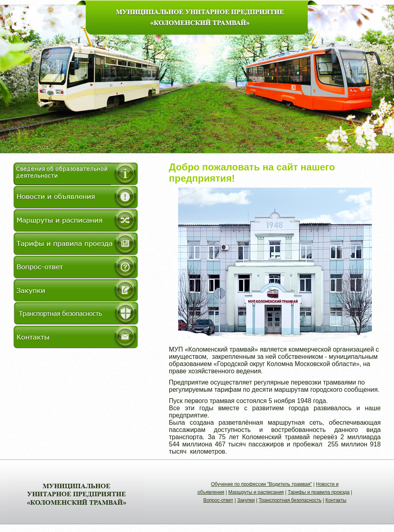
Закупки (246, 500)
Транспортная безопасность (290, 500)
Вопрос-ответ (218, 500)
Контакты (336, 500)
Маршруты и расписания (256, 492)
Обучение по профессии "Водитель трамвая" (262, 484)
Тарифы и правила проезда (319, 492)
